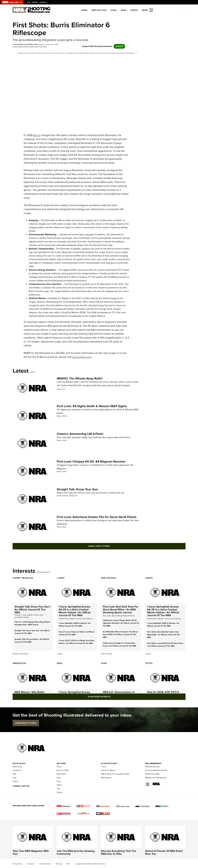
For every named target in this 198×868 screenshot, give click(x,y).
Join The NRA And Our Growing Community (76, 852)
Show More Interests (99, 697)
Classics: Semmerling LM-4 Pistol (80, 434)
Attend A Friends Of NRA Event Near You (164, 852)
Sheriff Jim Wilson (70, 496)
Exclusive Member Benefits (156, 770)
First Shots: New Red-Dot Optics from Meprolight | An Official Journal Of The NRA (164, 635)
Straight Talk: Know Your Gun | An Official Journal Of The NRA (33, 610)
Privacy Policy (17, 864)
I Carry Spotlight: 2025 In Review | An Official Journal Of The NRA (75, 625)
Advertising (17, 767)
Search (15, 781)
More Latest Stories (99, 546)
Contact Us (17, 770)
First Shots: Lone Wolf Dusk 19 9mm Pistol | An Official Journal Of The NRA (165, 645)
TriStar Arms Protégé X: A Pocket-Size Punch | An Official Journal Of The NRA (120, 645)
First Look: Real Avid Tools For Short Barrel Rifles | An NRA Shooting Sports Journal (121, 610)
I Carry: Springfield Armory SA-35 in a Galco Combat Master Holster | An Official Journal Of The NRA (75, 611)
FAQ (14, 774)
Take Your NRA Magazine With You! (31, 852)
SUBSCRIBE (26, 723)
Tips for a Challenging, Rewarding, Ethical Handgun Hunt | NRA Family (32, 623)
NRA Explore (106, 778)
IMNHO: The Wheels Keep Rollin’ (80, 378)
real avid (107, 616)
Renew (35, 2)
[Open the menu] (151, 10)
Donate (43, 2)
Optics (26, 47)
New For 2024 (41, 47)
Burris (37, 135)
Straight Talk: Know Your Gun (77, 489)
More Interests (44, 572)
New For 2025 (99, 10)
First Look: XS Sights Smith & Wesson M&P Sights (92, 406)
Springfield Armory (67, 619)
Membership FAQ (152, 774)
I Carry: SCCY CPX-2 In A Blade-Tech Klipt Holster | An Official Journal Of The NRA (76, 642)
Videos (134, 10)
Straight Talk (20, 615)
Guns (114, 10)
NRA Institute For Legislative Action (115, 774)
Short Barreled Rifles (125, 616)
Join (29, 2)
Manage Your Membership (156, 778)
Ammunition (19, 663)
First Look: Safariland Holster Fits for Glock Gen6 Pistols (97, 517)
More (33, 372)
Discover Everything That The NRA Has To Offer (119, 852)
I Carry (61, 578)
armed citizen (33, 615)
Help (15, 778)
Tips (64, 389)
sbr (113, 616)
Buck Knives (87, 619)
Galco (79, 619)
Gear (123, 10)
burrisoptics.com (82, 357)
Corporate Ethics (45, 864)
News (84, 10)
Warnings (59, 864)
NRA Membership (152, 767)
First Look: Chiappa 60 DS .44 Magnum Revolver (91, 461)
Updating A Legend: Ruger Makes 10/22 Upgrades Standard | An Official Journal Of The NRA (121, 623)
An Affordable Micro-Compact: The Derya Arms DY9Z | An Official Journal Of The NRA (120, 634)
